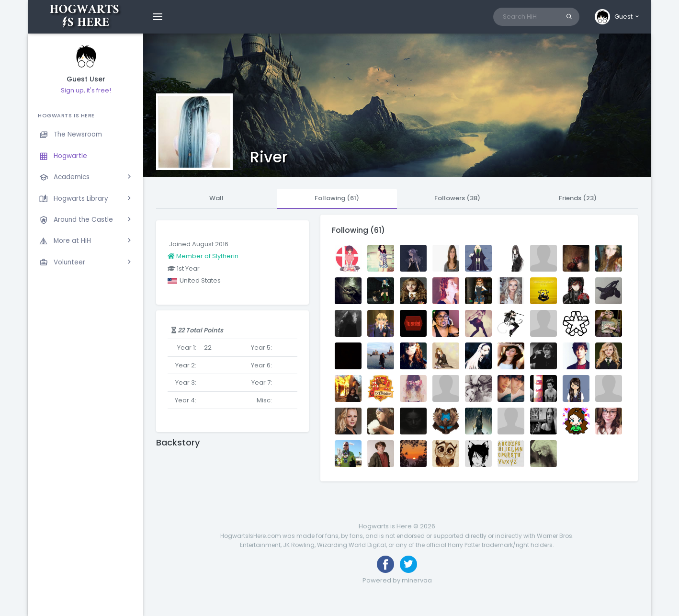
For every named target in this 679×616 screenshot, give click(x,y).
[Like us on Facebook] (385, 564)
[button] (617, 17)
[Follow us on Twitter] (408, 564)
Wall (216, 198)
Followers (457, 198)
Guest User (86, 79)
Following (337, 198)
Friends (578, 198)
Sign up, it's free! (86, 90)
